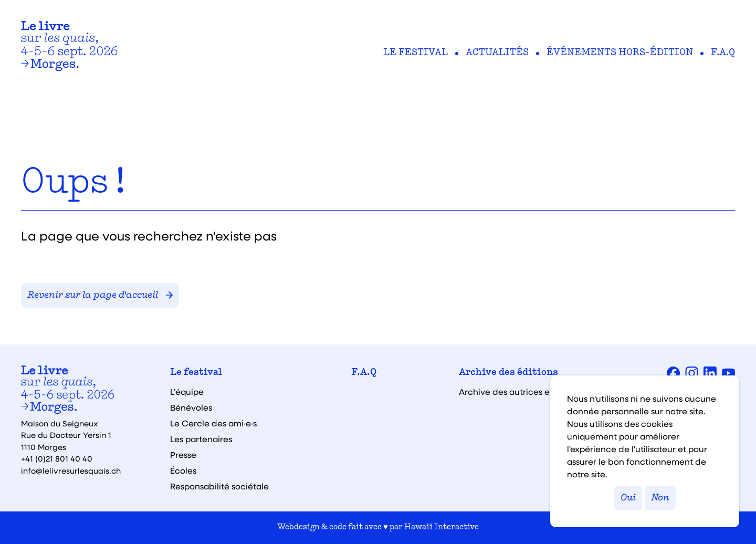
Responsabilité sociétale (219, 486)
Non (660, 498)
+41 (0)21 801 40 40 (57, 458)
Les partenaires (201, 439)
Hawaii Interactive (442, 527)
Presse (183, 455)
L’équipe (187, 392)
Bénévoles (191, 407)
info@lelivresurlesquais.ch (71, 470)
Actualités (497, 53)
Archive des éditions (508, 373)
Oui (628, 498)
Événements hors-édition (620, 53)
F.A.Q (723, 53)
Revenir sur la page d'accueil (100, 295)
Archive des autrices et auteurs (522, 392)
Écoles (183, 470)
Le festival (416, 53)
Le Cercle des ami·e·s (213, 423)
